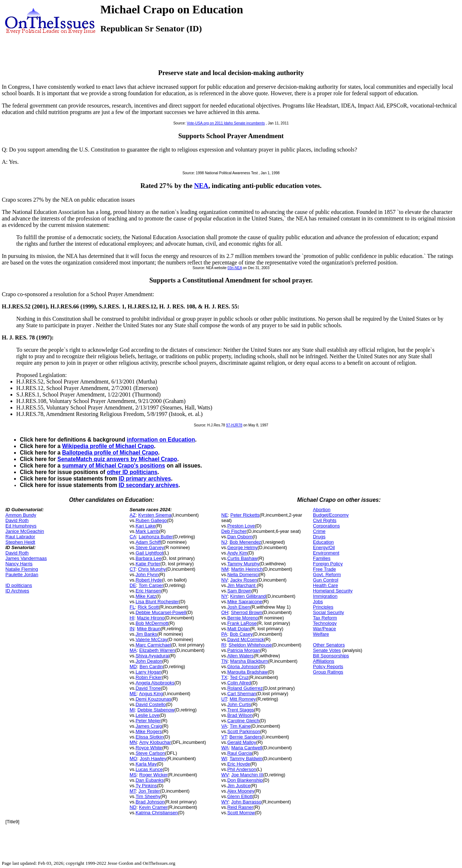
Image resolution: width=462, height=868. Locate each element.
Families (322, 558)
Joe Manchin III (247, 775)
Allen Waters (241, 656)
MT (133, 791)
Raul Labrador (20, 537)
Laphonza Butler (156, 537)
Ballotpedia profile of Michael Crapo (110, 453)
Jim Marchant (242, 585)
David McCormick (246, 639)
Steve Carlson (151, 753)
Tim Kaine (240, 726)
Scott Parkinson (244, 731)
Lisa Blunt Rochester (157, 602)
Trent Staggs (241, 710)
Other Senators (329, 645)
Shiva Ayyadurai (152, 656)
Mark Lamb (147, 531)
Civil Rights (325, 520)
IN (132, 629)
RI (224, 645)
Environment (326, 553)
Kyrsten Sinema (155, 515)
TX (224, 677)
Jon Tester (149, 791)
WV (225, 775)
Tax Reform (325, 618)
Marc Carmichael (153, 645)
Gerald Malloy (242, 742)
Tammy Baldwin (246, 759)
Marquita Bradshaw (248, 672)
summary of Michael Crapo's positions (114, 466)
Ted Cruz (239, 677)
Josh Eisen (239, 607)
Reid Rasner (240, 807)
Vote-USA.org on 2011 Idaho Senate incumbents (226, 123)
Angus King (151, 694)
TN (224, 661)
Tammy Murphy (243, 564)
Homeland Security (333, 591)
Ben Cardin (151, 667)
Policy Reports (328, 667)
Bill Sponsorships (331, 656)
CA (133, 537)
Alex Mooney (241, 791)
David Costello (151, 704)
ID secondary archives (149, 485)
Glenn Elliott (240, 796)
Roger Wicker (154, 775)
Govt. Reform (327, 575)
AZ (133, 515)
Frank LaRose (242, 623)
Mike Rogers (149, 731)
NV (225, 580)
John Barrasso (247, 802)
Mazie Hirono (151, 618)
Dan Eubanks (150, 780)
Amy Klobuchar (155, 742)
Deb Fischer (234, 531)
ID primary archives (145, 479)
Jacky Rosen (244, 580)
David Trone (148, 688)
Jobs (318, 602)
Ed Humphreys (21, 526)
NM (225, 569)
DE (133, 585)
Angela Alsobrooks (155, 683)
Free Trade (324, 569)
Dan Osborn (240, 537)
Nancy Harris (19, 564)
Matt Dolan (239, 629)
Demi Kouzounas (154, 699)
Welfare (321, 634)
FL (132, 607)
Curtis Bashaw (243, 558)
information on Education (161, 440)
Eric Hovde (239, 764)
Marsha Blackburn (249, 661)
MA (133, 650)
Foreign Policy (328, 564)
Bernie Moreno (243, 618)
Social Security (328, 612)
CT (132, 569)
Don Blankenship (245, 780)
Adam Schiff (148, 542)
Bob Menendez (245, 542)
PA (224, 634)
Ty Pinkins (146, 786)
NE (225, 515)
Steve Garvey (150, 547)
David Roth (17, 520)
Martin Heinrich (247, 569)
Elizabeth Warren (157, 650)
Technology (325, 623)
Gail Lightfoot (150, 553)
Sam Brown (239, 591)
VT (224, 737)
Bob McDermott (152, 623)
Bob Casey (241, 634)
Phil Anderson (242, 769)
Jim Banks (147, 634)
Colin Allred (239, 683)
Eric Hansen (149, 591)
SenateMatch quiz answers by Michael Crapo (117, 459)
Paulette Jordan (22, 575)
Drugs (319, 537)
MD (133, 667)
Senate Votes (327, 650)
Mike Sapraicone (245, 602)
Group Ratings (328, 672)
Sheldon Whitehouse (250, 645)
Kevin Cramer (153, 807)
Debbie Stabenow (156, 710)
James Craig (149, 726)
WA (225, 748)
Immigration (325, 596)
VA (224, 726)
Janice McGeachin (25, 531)
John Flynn (147, 575)
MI (132, 710)
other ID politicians (132, 472)
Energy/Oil (324, 547)
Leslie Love (148, 715)
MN (133, 742)
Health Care (325, 585)
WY (225, 802)
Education (323, 542)
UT (224, 699)
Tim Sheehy (148, 796)
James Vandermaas (26, 558)
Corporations (326, 526)
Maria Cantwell (247, 748)
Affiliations (324, 661)
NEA (201, 186)
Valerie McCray (152, 639)
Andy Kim (237, 553)
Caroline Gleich (243, 721)
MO (133, 759)
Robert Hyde (149, 580)
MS (133, 775)
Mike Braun (149, 629)
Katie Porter (148, 564)
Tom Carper (151, 585)
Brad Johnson (150, 802)
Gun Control (326, 580)
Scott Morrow (241, 813)
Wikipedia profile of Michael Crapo (108, 446)
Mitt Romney (243, 699)
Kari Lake (146, 526)
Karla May (146, 764)
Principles (323, 607)
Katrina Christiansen (157, 813)
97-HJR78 (234, 425)
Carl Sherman (242, 694)
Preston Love (241, 526)
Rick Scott (148, 607)
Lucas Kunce (149, 769)
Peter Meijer (148, 721)
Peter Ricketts (245, 515)
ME (133, 694)
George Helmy (243, 547)
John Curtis (239, 704)
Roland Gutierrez (245, 688)
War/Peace (324, 629)
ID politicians (19, 585)
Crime (319, 531)
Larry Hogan (149, 672)
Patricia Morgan (244, 650)
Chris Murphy (152, 569)
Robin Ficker (149, 677)
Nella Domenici (243, 575)
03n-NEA (235, 268)
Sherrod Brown (247, 612)
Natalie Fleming (22, 569)
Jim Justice (239, 786)
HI (132, 618)
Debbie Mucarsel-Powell (161, 612)
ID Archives (17, 591)
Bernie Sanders (245, 737)
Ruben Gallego (151, 520)
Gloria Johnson (243, 667)
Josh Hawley (153, 759)
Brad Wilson (240, 715)
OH (225, 612)
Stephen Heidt (20, 542)
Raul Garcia (240, 753)
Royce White (149, 748)
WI (224, 759)
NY (224, 596)
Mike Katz (146, 596)
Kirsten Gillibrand (248, 596)
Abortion (322, 510)
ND (133, 807)
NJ (224, 542)
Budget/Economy (331, 515)
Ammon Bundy (21, 515)
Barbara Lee (149, 558)
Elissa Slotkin (150, 737)
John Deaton (149, 661)
